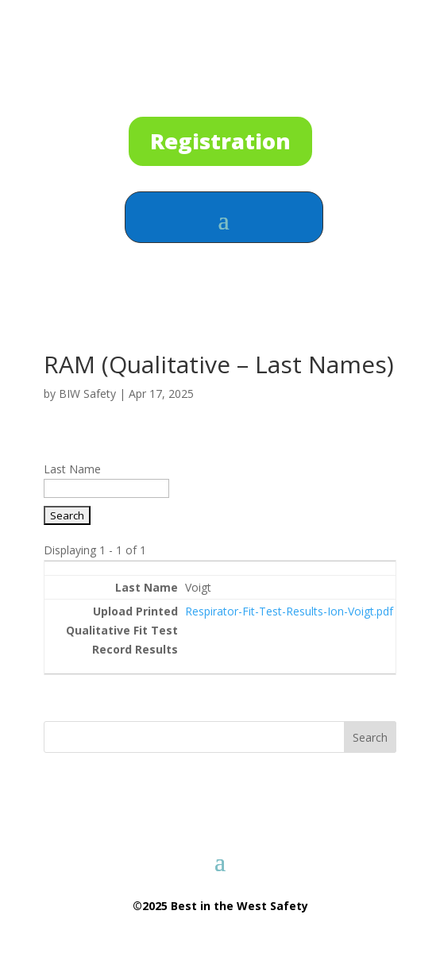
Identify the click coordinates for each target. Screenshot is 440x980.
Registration (220, 141)
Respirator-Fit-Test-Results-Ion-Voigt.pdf (289, 611)
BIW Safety (87, 394)
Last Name (72, 469)
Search (370, 737)
